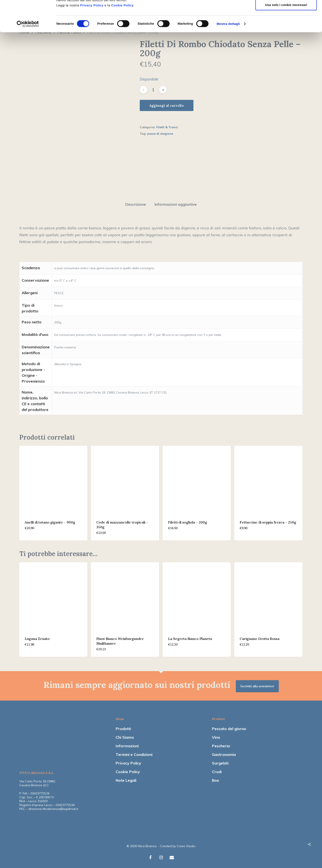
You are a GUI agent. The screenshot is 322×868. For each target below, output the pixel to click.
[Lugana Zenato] (53, 594)
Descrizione (136, 202)
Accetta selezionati (286, 23)
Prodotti (123, 727)
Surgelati (220, 761)
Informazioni (127, 744)
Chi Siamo (125, 735)
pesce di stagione (160, 134)
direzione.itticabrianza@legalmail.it (53, 807)
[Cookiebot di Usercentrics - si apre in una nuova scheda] (28, 55)
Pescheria (221, 744)
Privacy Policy (92, 36)
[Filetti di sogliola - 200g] (197, 478)
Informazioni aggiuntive (176, 202)
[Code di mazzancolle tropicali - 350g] (125, 478)
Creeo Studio (186, 844)
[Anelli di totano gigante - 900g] (53, 478)
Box (215, 778)
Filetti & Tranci (167, 127)
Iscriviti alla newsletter (257, 684)
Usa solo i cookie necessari (286, 36)
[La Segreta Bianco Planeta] (197, 594)
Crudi (217, 770)
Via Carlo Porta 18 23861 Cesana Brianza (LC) (37, 781)
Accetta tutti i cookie (286, 11)
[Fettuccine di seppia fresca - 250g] (268, 478)
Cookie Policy (122, 36)
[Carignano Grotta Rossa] (268, 594)
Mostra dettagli (228, 55)
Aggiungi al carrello (167, 105)
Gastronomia (224, 752)
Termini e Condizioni (134, 752)
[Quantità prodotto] (153, 90)
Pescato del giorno (229, 727)
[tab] (136, 202)
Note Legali (126, 778)
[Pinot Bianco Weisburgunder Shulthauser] (125, 594)
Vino (216, 735)
